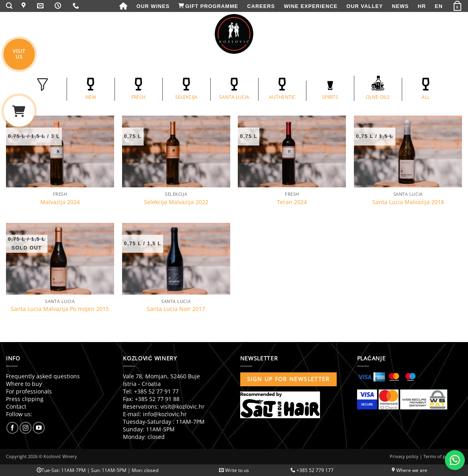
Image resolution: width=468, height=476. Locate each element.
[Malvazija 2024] (60, 151)
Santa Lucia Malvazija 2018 (408, 202)
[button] (9, 6)
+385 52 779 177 (312, 470)
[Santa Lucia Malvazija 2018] (408, 151)
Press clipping (25, 399)
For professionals (29, 391)
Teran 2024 (292, 202)
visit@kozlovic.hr (183, 406)
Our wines (153, 6)
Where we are (410, 470)
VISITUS (19, 54)
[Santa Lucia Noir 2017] (176, 259)
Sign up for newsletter (288, 379)
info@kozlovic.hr (165, 414)
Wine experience (310, 6)
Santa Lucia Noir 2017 (176, 309)
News (400, 6)
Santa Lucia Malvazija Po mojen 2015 (60, 309)
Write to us (234, 470)
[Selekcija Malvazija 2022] (176, 151)
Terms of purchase (443, 456)
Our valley (365, 6)
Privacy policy (404, 456)
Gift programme (208, 6)
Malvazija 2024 (60, 202)
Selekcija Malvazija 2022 (176, 202)
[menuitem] (422, 6)
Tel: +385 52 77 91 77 (151, 391)
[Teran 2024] (292, 151)
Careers (261, 6)
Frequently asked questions (43, 376)
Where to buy (24, 384)
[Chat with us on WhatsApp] (455, 460)
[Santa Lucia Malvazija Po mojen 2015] (60, 259)
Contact (16, 406)
